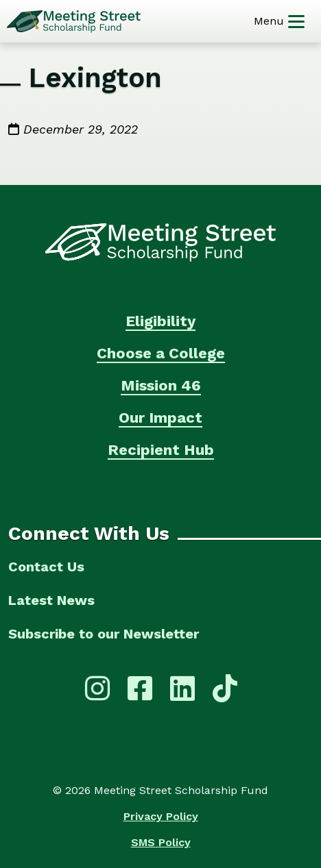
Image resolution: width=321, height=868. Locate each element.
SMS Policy (161, 842)
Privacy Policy (161, 816)
